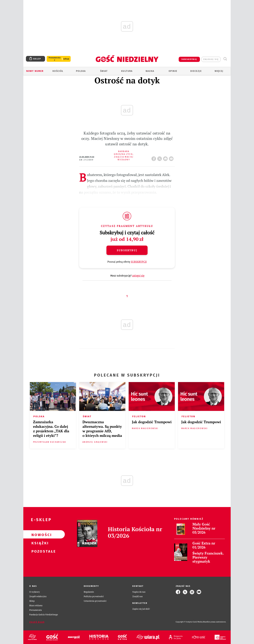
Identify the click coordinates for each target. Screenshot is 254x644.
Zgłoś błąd (37, 622)
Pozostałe (39, 551)
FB (154, 158)
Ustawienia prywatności (95, 601)
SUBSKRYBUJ (189, 59)
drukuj (166, 158)
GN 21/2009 (86, 160)
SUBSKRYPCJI (139, 262)
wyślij (172, 158)
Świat (104, 71)
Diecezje (196, 71)
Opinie (173, 71)
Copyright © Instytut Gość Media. (189, 622)
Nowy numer (35, 71)
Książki (39, 543)
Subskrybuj (127, 250)
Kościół (58, 71)
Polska (81, 71)
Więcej (219, 71)
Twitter (160, 158)
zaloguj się (211, 59)
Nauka (150, 71)
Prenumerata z (55, 59)
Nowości (39, 534)
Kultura (127, 71)
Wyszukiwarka (225, 59)
